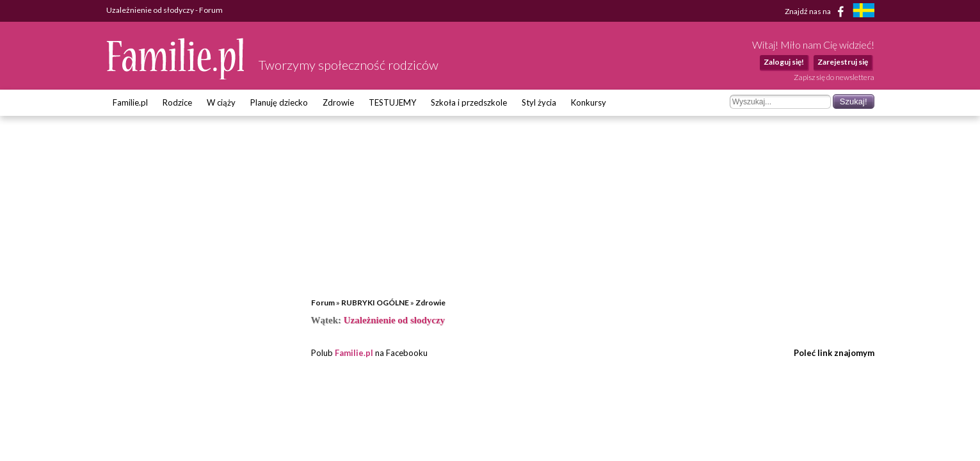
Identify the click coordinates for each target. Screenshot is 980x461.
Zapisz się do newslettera (834, 77)
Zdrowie (338, 102)
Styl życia (539, 102)
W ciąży (221, 102)
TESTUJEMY (392, 102)
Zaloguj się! (784, 62)
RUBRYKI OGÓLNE (375, 303)
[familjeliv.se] (864, 12)
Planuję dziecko (279, 102)
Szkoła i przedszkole (469, 102)
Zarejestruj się (843, 62)
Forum (323, 303)
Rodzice (177, 102)
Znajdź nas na (816, 12)
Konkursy (589, 102)
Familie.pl (130, 102)
